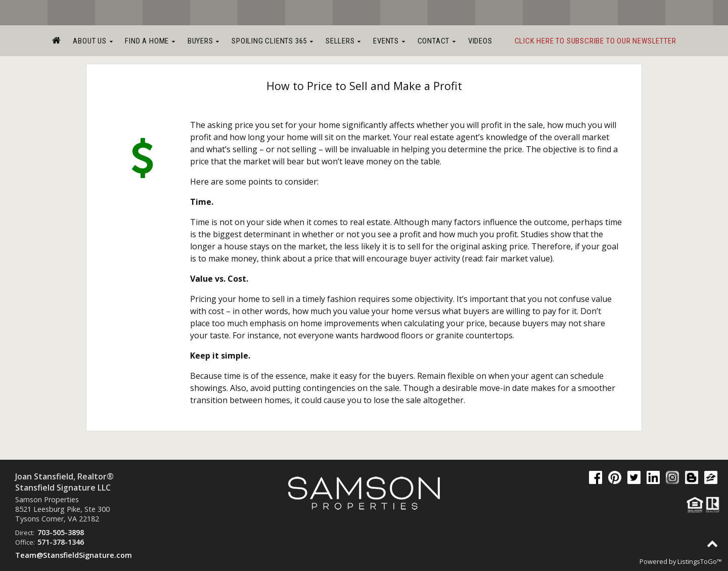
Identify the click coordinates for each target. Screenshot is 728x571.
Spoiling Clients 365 (272, 41)
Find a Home (150, 41)
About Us (93, 41)
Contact (437, 41)
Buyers (203, 41)
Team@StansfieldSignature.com (74, 555)
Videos (480, 41)
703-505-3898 (61, 532)
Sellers (343, 41)
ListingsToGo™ (700, 561)
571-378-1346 (61, 542)
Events (389, 41)
